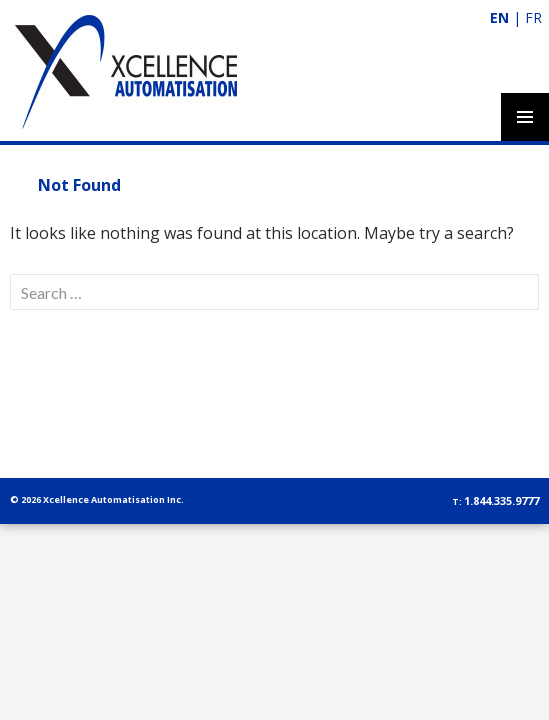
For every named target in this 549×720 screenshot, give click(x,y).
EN (499, 17)
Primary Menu (525, 117)
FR (533, 17)
